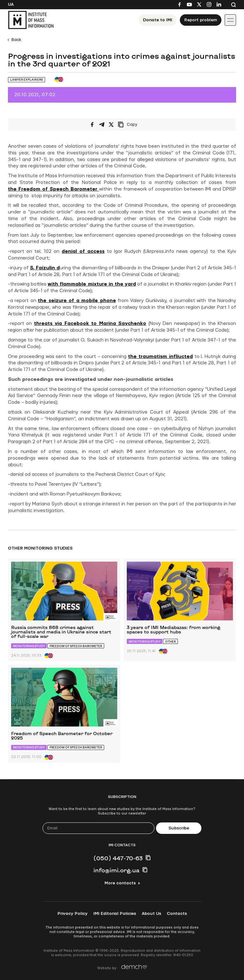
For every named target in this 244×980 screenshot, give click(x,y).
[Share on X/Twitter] (111, 125)
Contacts (177, 914)
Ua (11, 4)
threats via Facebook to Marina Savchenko (90, 324)
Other (170, 642)
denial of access (83, 251)
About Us (151, 914)
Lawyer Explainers (27, 80)
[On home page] (31, 20)
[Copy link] (136, 125)
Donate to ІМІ (158, 20)
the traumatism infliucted (160, 357)
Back (16, 40)
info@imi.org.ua (116, 870)
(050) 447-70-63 (118, 858)
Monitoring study (29, 646)
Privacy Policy (73, 914)
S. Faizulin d (45, 268)
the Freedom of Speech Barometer (54, 189)
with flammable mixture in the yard (92, 284)
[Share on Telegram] (102, 125)
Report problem (201, 20)
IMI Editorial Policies (115, 914)
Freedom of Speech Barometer (76, 646)
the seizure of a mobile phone (77, 301)
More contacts (120, 883)
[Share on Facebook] (92, 125)
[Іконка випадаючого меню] (230, 20)
